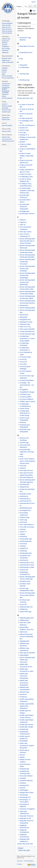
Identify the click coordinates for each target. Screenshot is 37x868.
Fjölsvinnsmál (24, 305)
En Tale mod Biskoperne (27, 125)
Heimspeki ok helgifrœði (27, 809)
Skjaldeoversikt (6, 60)
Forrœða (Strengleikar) (27, 380)
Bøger (4, 74)
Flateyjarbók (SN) (25, 320)
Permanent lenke (6, 110)
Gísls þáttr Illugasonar (26, 477)
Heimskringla (24, 795)
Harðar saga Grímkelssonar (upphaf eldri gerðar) (27, 746)
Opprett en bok (6, 137)
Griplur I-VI (23, 532)
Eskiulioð (22, 142)
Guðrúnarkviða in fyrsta (27, 565)
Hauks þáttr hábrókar (26, 776)
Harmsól (22, 755)
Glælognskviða (24, 487)
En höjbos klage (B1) (26, 118)
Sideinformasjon (6, 112)
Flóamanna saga (25, 324)
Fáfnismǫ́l (23, 422)
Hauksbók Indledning (26, 781)
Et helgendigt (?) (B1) (26, 177)
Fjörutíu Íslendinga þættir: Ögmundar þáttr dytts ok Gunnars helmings (27, 241)
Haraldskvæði (24, 729)
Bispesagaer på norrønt (27, 46)
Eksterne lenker (6, 120)
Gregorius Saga (24, 517)
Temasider (5, 45)
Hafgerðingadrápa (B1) (27, 618)
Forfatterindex (6, 47)
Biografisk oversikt (7, 58)
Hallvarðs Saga (24, 692)
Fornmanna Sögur (25, 357)
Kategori (21, 848)
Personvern (20, 861)
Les (26, 6)
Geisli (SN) (23, 466)
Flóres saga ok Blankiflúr (27, 329)
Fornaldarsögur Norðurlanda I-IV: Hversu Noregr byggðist (27, 338)
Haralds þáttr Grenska (26, 725)
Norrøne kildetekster (7, 23)
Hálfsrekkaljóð (24, 655)
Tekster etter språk (24, 850)
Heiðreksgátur (24, 790)
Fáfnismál (23, 220)
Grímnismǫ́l (23, 544)
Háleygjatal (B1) (25, 641)
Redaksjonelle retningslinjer (6, 92)
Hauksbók (23, 778)
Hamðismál (23, 694)
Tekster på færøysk (7, 33)
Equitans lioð (24, 128)
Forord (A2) (23, 362)
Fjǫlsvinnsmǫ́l (24, 315)
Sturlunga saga (24, 74)
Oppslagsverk (5, 118)
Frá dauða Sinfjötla (25, 397)
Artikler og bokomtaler (8, 62)
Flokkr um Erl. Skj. (25, 327)
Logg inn (34, 2)
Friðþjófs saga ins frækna (27, 401)
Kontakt (4, 96)
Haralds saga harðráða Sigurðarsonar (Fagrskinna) (27, 706)
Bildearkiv (4, 70)
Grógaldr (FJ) (24, 548)
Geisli (21, 456)
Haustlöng (23, 783)
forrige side (21, 98)
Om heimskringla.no (29, 861)
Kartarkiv (4, 72)
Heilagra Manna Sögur (27, 792)
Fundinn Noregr (24, 409)
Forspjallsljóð (24, 390)
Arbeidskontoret (6, 84)
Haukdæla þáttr (24, 769)
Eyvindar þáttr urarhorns (27, 214)
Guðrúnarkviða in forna (27, 563)
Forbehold (19, 864)
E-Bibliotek (5, 68)
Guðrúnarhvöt (24, 560)
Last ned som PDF (7, 139)
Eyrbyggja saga (24, 211)
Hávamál (22, 788)
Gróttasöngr (23, 536)
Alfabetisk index (6, 39)
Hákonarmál (23, 632)
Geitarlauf (23, 468)
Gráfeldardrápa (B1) (26, 508)
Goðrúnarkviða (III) (25, 501)
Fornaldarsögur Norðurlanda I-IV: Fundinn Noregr (25, 413)
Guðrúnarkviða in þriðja (27, 567)
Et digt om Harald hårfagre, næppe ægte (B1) (26, 156)
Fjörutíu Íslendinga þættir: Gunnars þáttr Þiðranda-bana (27, 595)
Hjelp (34, 11)
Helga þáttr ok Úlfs (25, 818)
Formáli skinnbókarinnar (27, 331)
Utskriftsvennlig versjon (8, 141)
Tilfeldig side (5, 53)
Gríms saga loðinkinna (26, 525)
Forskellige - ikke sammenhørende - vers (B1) (27, 385)
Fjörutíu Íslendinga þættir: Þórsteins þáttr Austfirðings (27, 269)
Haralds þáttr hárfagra (26, 727)
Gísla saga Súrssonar (26, 470)
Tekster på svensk (7, 29)
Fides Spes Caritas (25, 232)
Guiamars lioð (24, 570)
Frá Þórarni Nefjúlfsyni (26, 399)
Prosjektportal (5, 86)
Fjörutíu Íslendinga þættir (27, 308)
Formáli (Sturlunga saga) (27, 334)
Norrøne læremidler (7, 76)
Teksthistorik (5, 51)
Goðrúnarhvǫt (24, 496)
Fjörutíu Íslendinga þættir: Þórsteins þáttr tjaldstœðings (27, 282)
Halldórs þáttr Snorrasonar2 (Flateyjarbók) (24, 683)
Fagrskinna (23, 222)
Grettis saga (23, 520)
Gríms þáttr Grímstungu (27, 527)
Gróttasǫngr (23, 551)
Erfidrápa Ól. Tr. (24, 135)
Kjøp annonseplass (7, 126)
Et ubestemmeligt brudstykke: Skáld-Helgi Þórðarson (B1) (27, 190)
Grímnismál (23, 522)
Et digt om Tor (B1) (25, 174)
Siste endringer (6, 49)
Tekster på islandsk (7, 31)
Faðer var (23, 225)
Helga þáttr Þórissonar (26, 816)
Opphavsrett (5, 94)
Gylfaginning (23, 609)
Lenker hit (4, 104)
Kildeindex (5, 43)
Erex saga (23, 132)
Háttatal (22, 757)
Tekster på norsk (6, 27)
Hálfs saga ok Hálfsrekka (27, 653)
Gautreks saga (24, 443)
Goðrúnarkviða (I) (25, 499)
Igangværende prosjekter (6, 88)
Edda (21, 59)
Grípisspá (23, 529)
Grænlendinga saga (26, 539)
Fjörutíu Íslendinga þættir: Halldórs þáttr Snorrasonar (27, 660)
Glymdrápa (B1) (25, 484)
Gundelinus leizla (25, 581)
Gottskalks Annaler (25, 494)
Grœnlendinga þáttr (26, 553)
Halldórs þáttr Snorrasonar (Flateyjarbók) (24, 676)
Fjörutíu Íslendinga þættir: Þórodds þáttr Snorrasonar (27, 262)
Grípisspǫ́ (23, 546)
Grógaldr (22, 534)
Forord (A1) (23, 359)
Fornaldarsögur (24, 67)
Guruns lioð (23, 604)
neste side (29, 98)
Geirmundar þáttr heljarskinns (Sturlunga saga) (27, 452)
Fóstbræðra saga (25, 394)
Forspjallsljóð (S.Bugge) (27, 392)
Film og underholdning (8, 78)
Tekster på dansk (6, 25)
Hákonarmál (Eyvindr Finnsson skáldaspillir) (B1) (26, 637)
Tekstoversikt (5, 41)
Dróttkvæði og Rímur (26, 52)
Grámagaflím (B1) (25, 510)
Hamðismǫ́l (23, 697)
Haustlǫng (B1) (24, 785)
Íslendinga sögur (25, 80)
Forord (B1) (23, 364)
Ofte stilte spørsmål (7, 98)
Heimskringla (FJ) (25, 797)
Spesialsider (5, 108)
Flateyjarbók (23, 65)
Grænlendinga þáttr (26, 541)
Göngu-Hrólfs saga (25, 612)
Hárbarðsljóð (24, 741)
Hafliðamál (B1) (24, 620)
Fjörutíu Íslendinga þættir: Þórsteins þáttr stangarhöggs (27, 275)
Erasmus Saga (24, 130)
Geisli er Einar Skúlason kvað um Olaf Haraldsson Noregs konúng (27, 461)
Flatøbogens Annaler (26, 322)
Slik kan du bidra (6, 131)
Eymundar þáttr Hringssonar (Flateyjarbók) (24, 207)
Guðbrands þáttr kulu (26, 607)
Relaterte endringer (7, 106)
